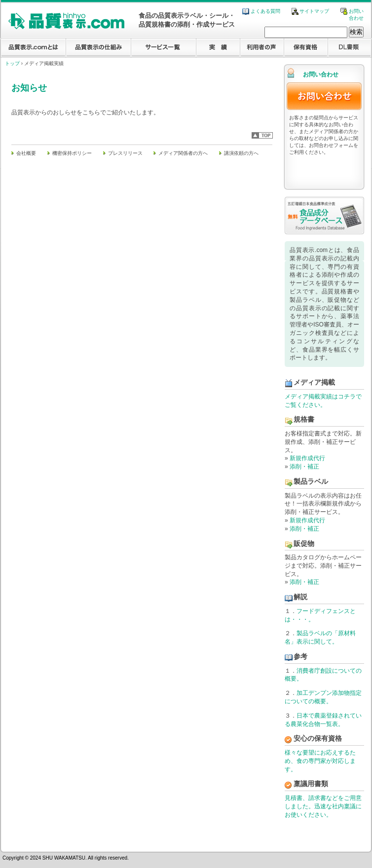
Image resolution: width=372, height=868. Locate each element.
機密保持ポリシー (72, 153)
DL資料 (350, 48)
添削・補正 (304, 467)
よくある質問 (261, 11)
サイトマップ (311, 11)
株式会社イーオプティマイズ (330, 837)
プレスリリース (125, 153)
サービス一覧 (164, 48)
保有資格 (306, 48)
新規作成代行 (307, 458)
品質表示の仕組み (98, 48)
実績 (218, 48)
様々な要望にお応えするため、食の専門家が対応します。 (320, 761)
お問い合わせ (324, 96)
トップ (12, 63)
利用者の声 (262, 48)
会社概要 (26, 153)
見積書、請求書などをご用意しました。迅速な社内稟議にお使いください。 (323, 806)
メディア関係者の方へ (183, 153)
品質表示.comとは (33, 48)
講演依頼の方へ (241, 153)
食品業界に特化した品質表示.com (66, 21)
